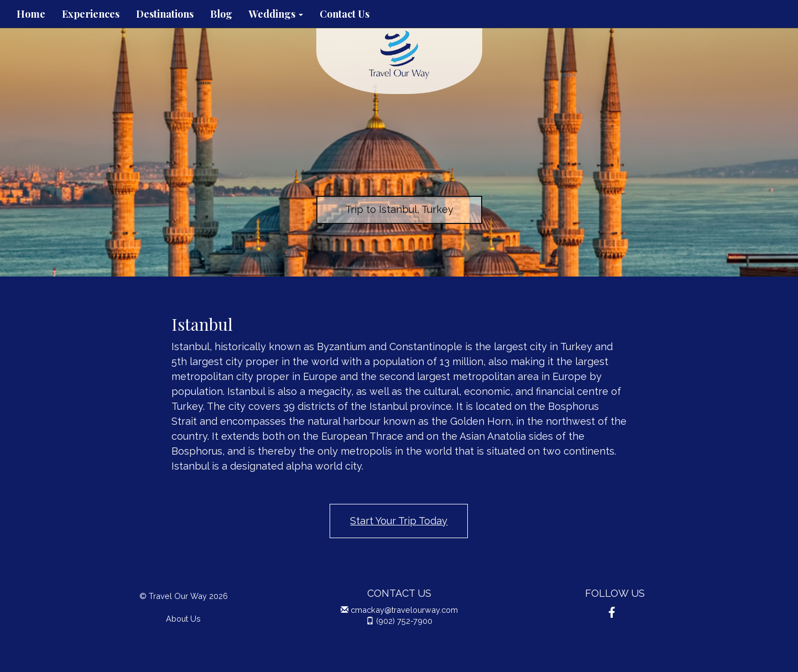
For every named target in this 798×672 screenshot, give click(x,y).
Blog (221, 14)
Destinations (165, 14)
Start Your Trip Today (399, 521)
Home (31, 14)
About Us (183, 619)
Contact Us (345, 14)
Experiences (91, 14)
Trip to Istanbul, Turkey (399, 209)
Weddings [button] (276, 14)
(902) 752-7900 (404, 621)
